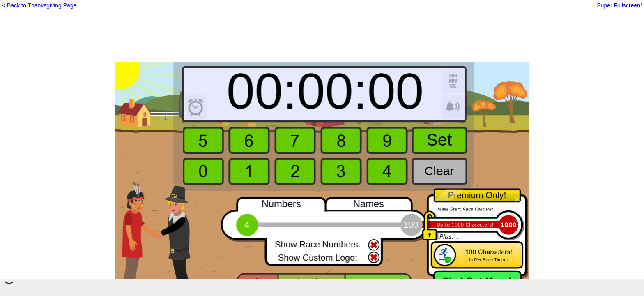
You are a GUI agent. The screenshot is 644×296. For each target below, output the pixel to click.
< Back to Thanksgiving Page (39, 5)
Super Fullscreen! (619, 5)
